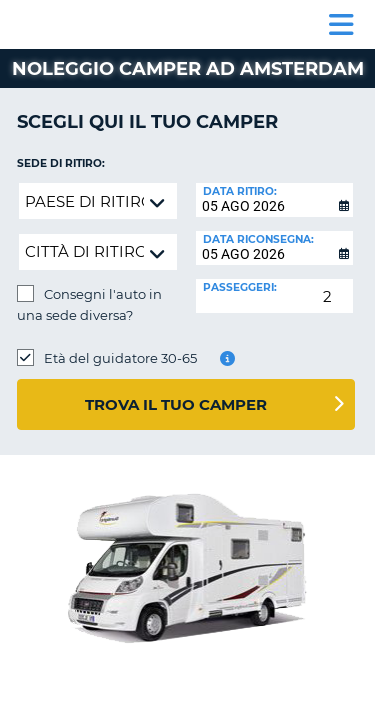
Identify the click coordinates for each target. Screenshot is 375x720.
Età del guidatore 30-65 (120, 358)
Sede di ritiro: (61, 163)
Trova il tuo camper (176, 404)
